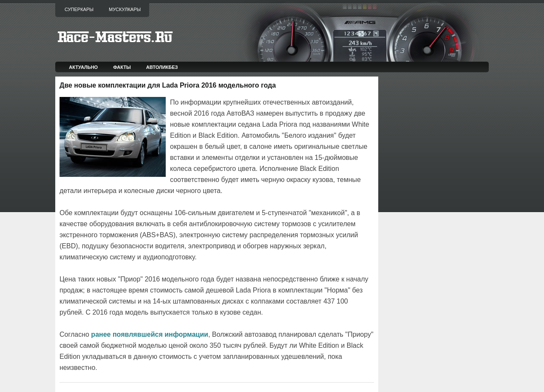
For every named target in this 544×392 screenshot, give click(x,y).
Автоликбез (162, 67)
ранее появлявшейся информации (150, 334)
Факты (122, 67)
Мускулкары (125, 9)
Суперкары (79, 9)
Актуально (83, 67)
